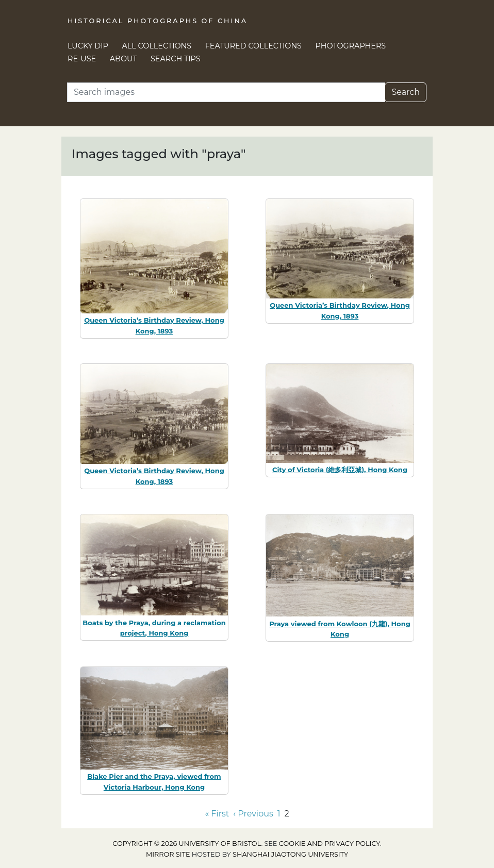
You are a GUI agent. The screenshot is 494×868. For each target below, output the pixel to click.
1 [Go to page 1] (279, 814)
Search (406, 92)
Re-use (82, 59)
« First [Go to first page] (217, 814)
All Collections (157, 46)
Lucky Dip (88, 46)
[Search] (226, 92)
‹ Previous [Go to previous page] (253, 814)
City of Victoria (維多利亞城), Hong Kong (340, 470)
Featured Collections (253, 46)
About (123, 59)
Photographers (351, 46)
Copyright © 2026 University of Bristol (187, 844)
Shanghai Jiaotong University (290, 854)
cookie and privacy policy (330, 844)
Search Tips (176, 59)
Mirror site (168, 854)
